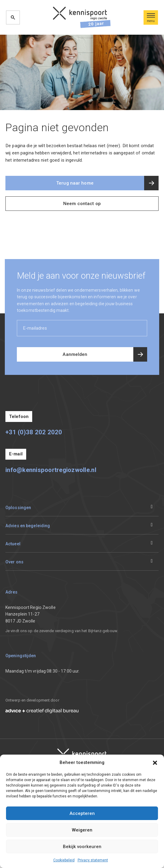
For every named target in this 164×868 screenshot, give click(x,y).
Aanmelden (75, 354)
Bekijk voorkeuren (82, 847)
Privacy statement (93, 860)
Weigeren (82, 830)
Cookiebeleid (64, 860)
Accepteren (82, 813)
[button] (155, 762)
